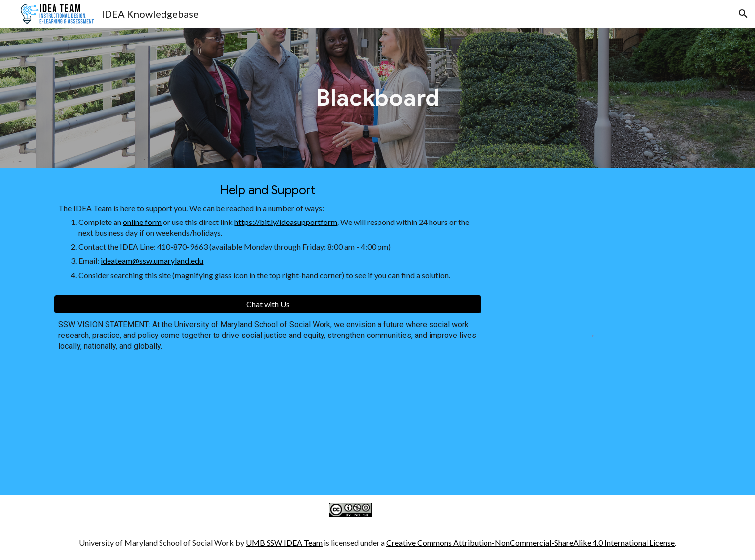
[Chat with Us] (268, 304)
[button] (743, 14)
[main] (377, 98)
